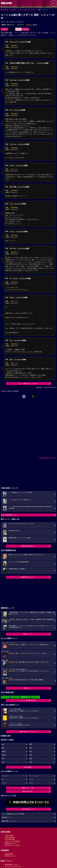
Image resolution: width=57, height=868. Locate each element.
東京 (3, 744)
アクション (5, 776)
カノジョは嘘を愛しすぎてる (27, 10)
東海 (31, 748)
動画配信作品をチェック (28, 577)
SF (2, 779)
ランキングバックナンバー (13, 866)
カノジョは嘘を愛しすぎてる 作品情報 (13, 814)
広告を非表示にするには (47, 458)
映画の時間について (28, 809)
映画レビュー (28, 688)
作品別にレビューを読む (12, 845)
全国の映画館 (9, 854)
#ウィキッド (14, 697)
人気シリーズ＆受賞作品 (12, 841)
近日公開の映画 (10, 839)
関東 (31, 744)
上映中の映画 (9, 835)
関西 (3, 748)
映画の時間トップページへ (9, 821)
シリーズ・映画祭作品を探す (28, 700)
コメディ (4, 783)
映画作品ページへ (7, 817)
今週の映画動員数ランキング (10, 515)
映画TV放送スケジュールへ (28, 732)
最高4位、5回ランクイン (8, 25)
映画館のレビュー (10, 856)
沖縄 (31, 762)
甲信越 (4, 755)
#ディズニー (35, 697)
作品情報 (13, 10)
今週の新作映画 (10, 837)
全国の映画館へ (28, 767)
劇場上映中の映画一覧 (28, 546)
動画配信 (25, 29)
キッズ (31, 779)
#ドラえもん (5, 697)
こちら (16, 35)
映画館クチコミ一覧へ (28, 788)
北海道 (4, 752)
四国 (31, 759)
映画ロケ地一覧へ (28, 791)
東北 (31, 752)
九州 (3, 762)
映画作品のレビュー (11, 843)
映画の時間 (4, 10)
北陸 (31, 755)
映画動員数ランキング (12, 864)
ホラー (31, 783)
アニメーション (34, 776)
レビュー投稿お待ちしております (28, 383)
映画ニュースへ (28, 634)
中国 (3, 759)
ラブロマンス (20, 25)
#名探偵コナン (25, 697)
